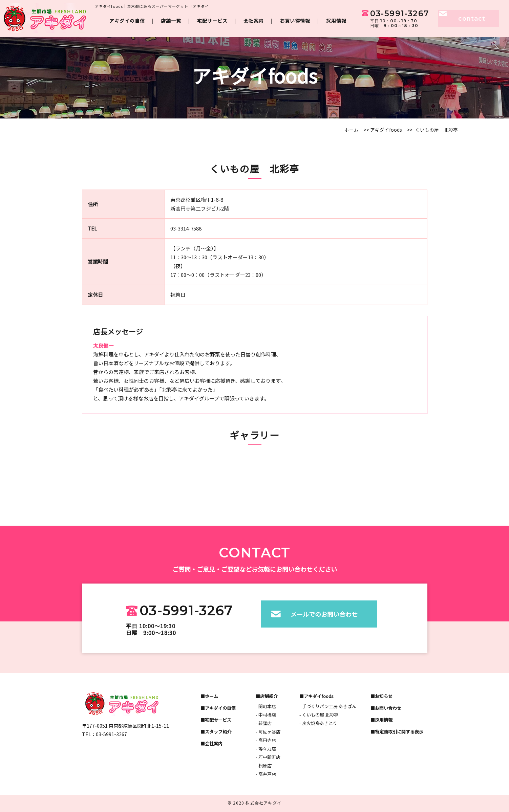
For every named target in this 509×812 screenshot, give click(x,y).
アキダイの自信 (127, 21)
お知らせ (384, 696)
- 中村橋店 (266, 715)
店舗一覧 (171, 21)
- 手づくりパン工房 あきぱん (328, 706)
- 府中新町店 (268, 757)
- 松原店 (264, 765)
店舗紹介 (269, 696)
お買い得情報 (295, 21)
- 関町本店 (266, 706)
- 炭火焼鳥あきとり (318, 723)
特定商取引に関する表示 (399, 732)
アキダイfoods (386, 130)
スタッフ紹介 (218, 732)
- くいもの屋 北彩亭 (319, 715)
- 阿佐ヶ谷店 (268, 732)
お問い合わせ (388, 708)
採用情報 (336, 21)
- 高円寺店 (266, 740)
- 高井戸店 (266, 774)
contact (472, 19)
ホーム (352, 130)
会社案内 (254, 21)
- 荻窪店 (264, 723)
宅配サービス (212, 21)
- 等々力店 (266, 749)
